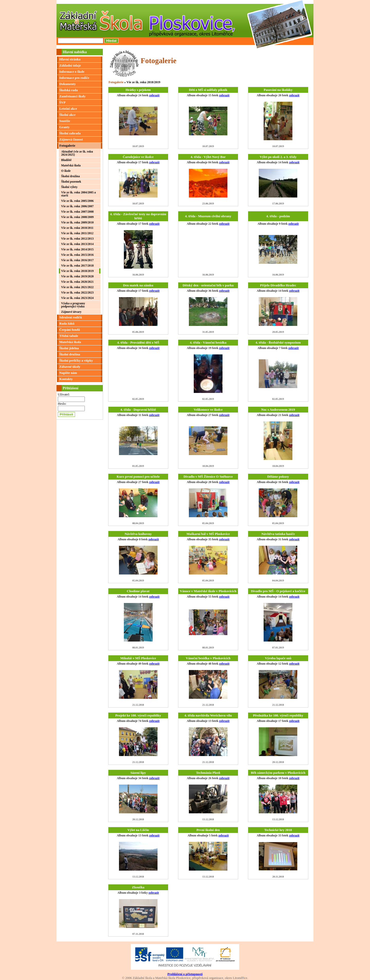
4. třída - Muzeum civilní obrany (208, 216)
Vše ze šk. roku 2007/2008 (77, 212)
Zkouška (138, 887)
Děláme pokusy (278, 477)
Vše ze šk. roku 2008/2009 (77, 217)
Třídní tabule (69, 336)
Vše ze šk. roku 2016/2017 (77, 260)
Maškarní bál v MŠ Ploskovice (208, 534)
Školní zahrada (70, 133)
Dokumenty (68, 84)
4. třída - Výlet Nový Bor (208, 157)
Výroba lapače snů (278, 658)
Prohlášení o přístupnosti (185, 974)
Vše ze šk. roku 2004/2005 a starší (78, 194)
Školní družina (71, 176)
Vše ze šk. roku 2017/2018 (77, 266)
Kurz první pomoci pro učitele (138, 477)
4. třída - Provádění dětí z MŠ (138, 342)
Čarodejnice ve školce (138, 157)
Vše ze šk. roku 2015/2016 (77, 255)
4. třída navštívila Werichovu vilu (208, 715)
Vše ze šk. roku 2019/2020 (77, 276)
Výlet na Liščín (138, 830)
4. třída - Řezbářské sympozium (278, 342)
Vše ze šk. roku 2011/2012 (77, 233)
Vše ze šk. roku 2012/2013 (77, 239)
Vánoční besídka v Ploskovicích (208, 658)
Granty (64, 127)
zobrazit (154, 95)
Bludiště (66, 160)
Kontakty (66, 379)
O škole (66, 171)
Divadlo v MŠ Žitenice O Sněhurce (208, 477)
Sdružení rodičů (71, 317)
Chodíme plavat (138, 591)
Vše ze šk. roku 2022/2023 (77, 293)
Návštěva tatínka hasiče (278, 534)
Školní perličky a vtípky (76, 361)
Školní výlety (69, 187)
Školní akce (67, 115)
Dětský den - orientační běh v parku (208, 285)
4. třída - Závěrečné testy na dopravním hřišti (138, 216)
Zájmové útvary (71, 312)
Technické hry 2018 (278, 830)
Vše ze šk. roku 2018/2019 (77, 271)
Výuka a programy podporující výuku (73, 305)
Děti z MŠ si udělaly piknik (208, 90)
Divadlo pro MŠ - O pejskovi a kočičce (278, 591)
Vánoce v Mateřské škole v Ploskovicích (208, 591)
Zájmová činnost (71, 139)
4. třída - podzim (278, 216)
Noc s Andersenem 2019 (278, 409)
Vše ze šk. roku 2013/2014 (77, 244)
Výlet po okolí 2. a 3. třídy (278, 157)
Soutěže (65, 121)
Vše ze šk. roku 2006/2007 (77, 206)
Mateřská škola (71, 165)
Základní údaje (70, 65)
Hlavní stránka (70, 59)
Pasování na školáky (278, 90)
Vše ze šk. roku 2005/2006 (77, 201)
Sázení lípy (138, 773)
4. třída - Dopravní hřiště (138, 409)
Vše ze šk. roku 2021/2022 (77, 287)
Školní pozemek (71, 182)
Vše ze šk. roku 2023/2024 (77, 298)
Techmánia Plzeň (208, 773)
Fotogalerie (67, 146)
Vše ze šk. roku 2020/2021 (77, 282)
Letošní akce (68, 109)
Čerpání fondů (70, 330)
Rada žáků (67, 324)
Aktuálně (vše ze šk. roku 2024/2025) (77, 153)
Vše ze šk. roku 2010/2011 (77, 228)
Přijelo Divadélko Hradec (278, 285)
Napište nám (68, 373)
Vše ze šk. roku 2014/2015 (77, 249)
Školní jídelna (69, 348)
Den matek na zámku (138, 285)
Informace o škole (72, 72)
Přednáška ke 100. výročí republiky (278, 715)
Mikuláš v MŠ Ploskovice (138, 658)
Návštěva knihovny (138, 534)
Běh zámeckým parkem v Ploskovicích (278, 773)
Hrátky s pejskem (138, 90)
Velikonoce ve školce (208, 409)
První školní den (208, 830)
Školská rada (68, 90)
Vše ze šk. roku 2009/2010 (77, 222)
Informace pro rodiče (74, 78)
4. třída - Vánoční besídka (208, 342)
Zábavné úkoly (70, 367)
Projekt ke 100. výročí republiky (138, 715)
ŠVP (62, 102)
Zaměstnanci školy (72, 96)
